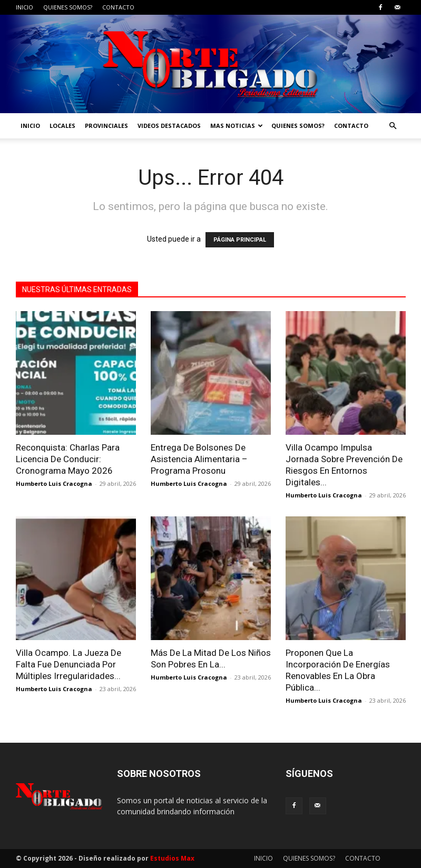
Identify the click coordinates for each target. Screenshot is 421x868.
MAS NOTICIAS (237, 126)
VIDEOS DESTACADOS (169, 126)
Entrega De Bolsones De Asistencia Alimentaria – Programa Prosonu (199, 459)
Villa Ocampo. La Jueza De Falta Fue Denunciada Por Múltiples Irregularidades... (68, 664)
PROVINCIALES (106, 126)
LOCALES (62, 126)
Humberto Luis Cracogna (54, 483)
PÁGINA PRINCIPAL (240, 240)
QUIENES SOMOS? (68, 7)
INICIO (25, 7)
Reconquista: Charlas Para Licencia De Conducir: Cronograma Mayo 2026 (68, 459)
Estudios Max (172, 858)
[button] (393, 126)
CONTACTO (118, 7)
